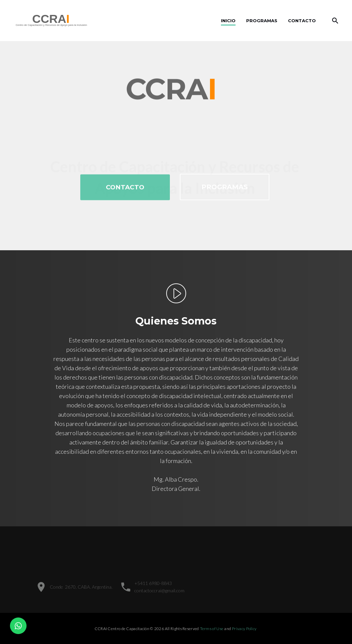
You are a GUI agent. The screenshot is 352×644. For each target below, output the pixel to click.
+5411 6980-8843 (153, 583)
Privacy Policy (244, 629)
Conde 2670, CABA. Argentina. (81, 587)
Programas (262, 21)
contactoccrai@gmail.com (159, 590)
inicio (228, 21)
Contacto (302, 21)
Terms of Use (212, 629)
